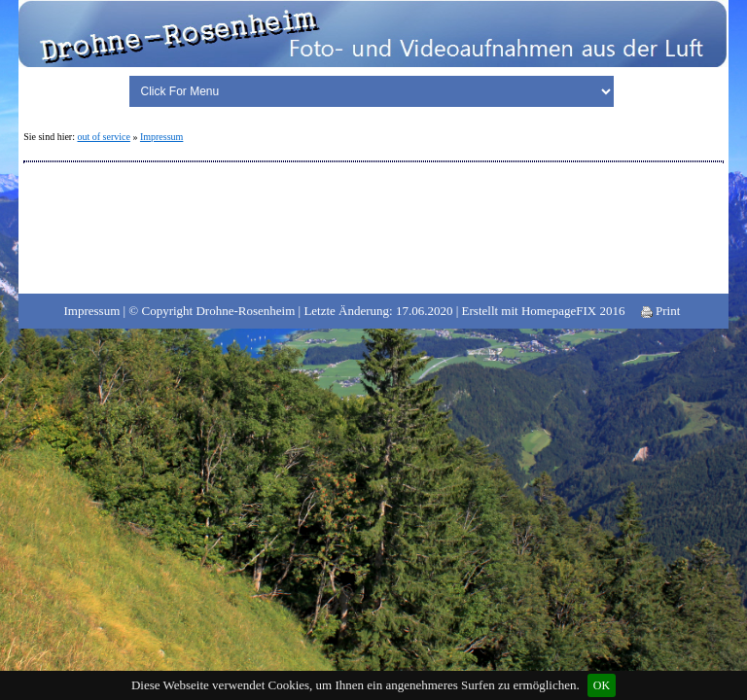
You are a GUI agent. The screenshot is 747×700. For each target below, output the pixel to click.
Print (661, 311)
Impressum (161, 137)
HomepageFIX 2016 (573, 311)
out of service (103, 137)
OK (602, 685)
